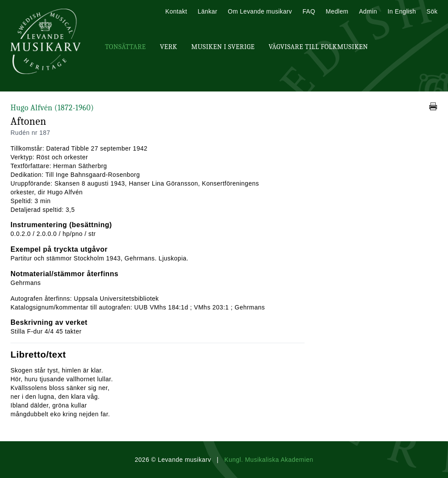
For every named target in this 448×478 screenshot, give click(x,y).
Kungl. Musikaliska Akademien (269, 460)
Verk (168, 47)
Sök (432, 11)
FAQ (309, 11)
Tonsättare (125, 47)
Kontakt (176, 11)
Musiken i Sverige (223, 47)
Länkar (208, 11)
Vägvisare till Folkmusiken (318, 47)
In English (402, 11)
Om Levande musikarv (260, 11)
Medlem (337, 11)
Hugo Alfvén (52, 108)
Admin (368, 11)
